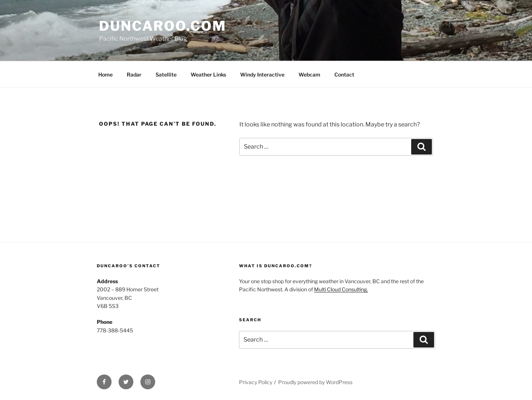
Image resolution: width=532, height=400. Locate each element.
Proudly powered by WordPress (315, 382)
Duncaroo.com (163, 26)
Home (105, 74)
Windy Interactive (262, 74)
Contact (344, 74)
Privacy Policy (256, 382)
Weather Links (208, 74)
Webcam (309, 74)
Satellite (166, 74)
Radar (134, 74)
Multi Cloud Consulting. (341, 289)
